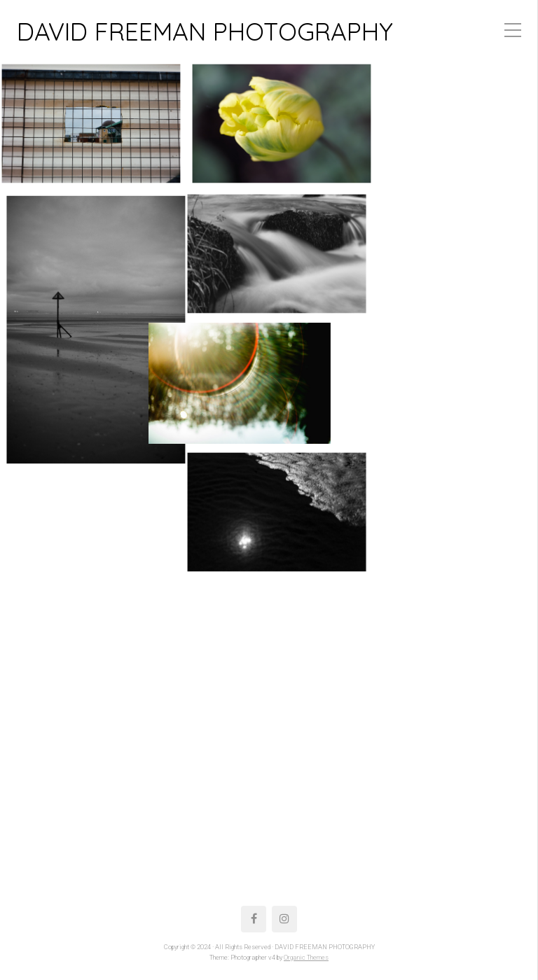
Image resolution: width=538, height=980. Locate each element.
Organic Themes (306, 957)
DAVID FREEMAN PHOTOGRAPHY (205, 31)
